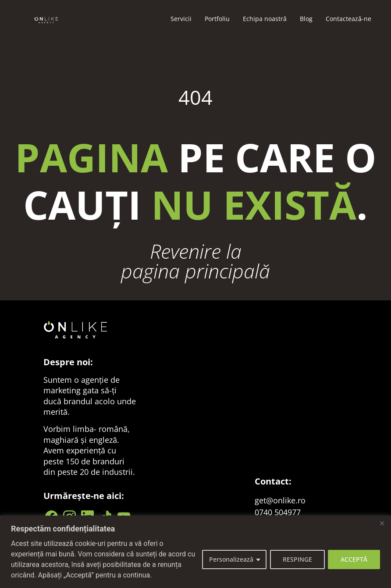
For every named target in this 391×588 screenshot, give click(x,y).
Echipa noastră (265, 19)
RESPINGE (297, 559)
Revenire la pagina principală (195, 261)
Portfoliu (217, 19)
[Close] (382, 523)
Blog (306, 19)
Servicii (181, 19)
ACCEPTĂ (354, 559)
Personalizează (231, 559)
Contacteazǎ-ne (348, 19)
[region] (195, 552)
